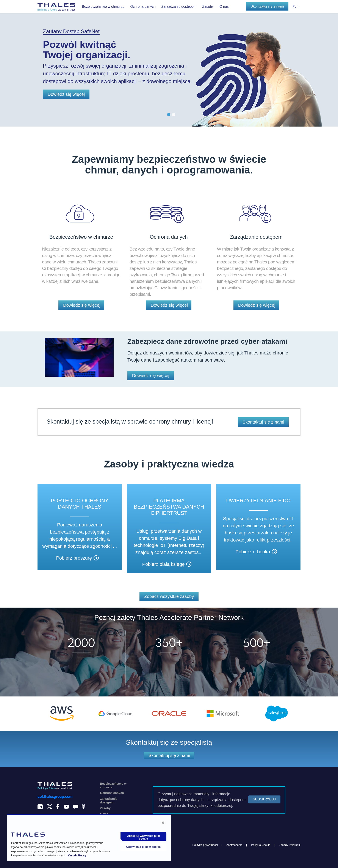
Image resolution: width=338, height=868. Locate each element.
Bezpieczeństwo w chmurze (103, 7)
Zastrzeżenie (234, 845)
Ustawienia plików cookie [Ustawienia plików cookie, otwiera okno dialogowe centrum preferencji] (144, 847)
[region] (89, 838)
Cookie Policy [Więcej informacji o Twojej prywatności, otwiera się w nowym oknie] (77, 855)
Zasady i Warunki (290, 845)
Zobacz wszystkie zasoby (169, 596)
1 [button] (169, 115)
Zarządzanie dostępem (179, 7)
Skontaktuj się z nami (267, 6)
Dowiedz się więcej (66, 94)
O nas (224, 7)
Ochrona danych (143, 7)
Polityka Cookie (261, 845)
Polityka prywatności (205, 845)
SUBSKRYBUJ (264, 799)
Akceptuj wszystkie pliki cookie (143, 837)
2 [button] (174, 115)
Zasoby (208, 7)
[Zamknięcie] (163, 823)
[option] (169, 63)
